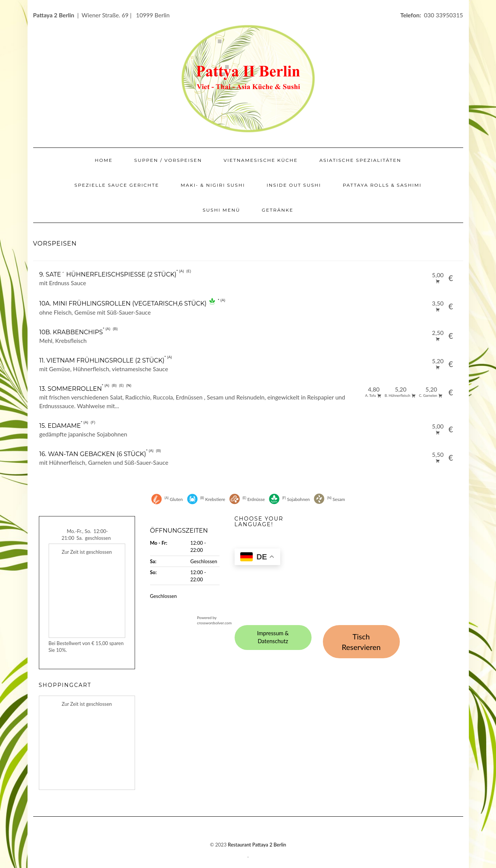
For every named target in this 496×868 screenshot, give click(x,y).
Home (104, 160)
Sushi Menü (221, 210)
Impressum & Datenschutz (273, 637)
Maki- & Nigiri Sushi (213, 185)
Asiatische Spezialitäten (360, 160)
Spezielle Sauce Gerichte (117, 185)
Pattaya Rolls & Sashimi (382, 185)
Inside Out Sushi (294, 185)
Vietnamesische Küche (261, 160)
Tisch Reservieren (361, 642)
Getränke (278, 210)
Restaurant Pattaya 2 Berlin (257, 845)
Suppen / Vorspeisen (168, 160)
